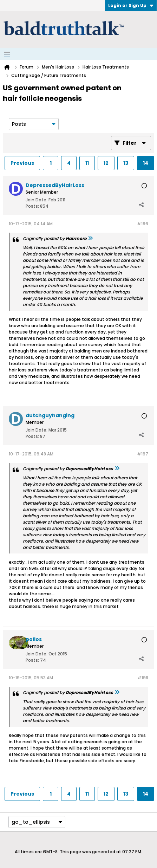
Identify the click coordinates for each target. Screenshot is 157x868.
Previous (22, 163)
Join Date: (37, 200)
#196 (143, 224)
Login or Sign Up (131, 5)
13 (126, 163)
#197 (143, 454)
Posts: (32, 206)
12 (106, 163)
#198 (143, 678)
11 (87, 163)
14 (146, 163)
